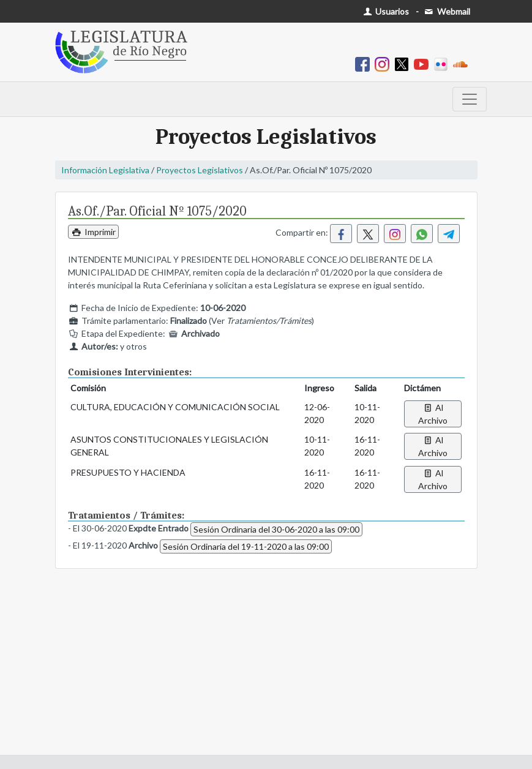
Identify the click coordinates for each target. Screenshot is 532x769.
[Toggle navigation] (470, 99)
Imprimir (94, 232)
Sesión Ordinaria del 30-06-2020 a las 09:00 (276, 529)
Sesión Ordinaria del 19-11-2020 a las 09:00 (246, 546)
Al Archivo (433, 414)
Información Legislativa (105, 170)
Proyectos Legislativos (200, 170)
